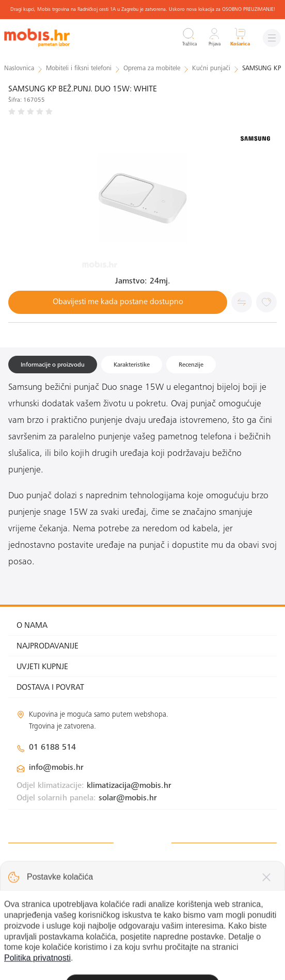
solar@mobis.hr (128, 798)
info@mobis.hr (56, 768)
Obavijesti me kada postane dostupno (118, 302)
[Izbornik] (272, 38)
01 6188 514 (52, 748)
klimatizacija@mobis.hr (129, 786)
